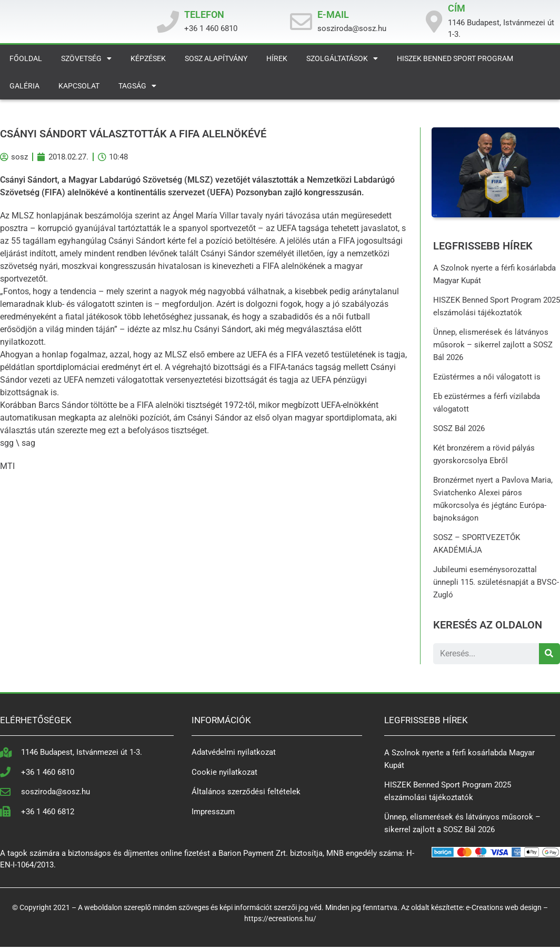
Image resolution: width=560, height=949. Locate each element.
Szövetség (86, 61)
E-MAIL (333, 16)
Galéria (24, 88)
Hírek (277, 61)
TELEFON (204, 16)
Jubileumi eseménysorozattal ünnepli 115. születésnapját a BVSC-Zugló (497, 584)
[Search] (549, 656)
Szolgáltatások (342, 61)
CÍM (457, 10)
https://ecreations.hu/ (280, 921)
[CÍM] (434, 23)
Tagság (137, 88)
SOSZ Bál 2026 (459, 431)
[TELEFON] (168, 23)
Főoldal (26, 61)
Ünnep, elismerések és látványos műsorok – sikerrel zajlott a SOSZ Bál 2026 (493, 347)
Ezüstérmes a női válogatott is (487, 379)
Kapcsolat (79, 88)
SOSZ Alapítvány (216, 61)
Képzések (148, 61)
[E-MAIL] (301, 23)
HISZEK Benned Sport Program (455, 61)
